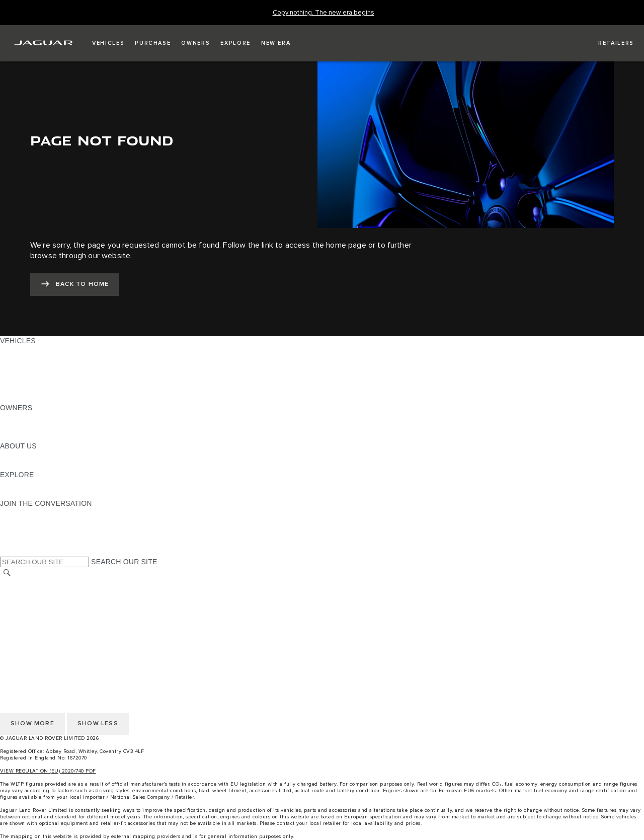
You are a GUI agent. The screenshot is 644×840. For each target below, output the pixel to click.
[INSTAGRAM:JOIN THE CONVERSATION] (25, 513)
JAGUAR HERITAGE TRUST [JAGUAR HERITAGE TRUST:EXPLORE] (47, 494)
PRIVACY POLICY (30, 622)
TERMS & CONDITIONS (40, 602)
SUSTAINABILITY (29, 465)
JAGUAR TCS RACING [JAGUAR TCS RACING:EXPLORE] (38, 484)
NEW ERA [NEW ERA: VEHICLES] (17, 398)
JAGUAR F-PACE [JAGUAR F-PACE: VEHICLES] (29, 350)
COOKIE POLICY (28, 631)
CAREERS (17, 593)
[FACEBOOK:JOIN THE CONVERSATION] (24, 542)
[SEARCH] (7, 573)
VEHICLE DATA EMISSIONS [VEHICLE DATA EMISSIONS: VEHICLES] (46, 389)
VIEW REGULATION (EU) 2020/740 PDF (48, 771)
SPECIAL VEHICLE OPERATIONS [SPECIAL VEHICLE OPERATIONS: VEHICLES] (56, 369)
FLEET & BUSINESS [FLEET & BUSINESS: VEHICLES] (34, 379)
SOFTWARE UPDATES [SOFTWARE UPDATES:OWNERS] (38, 436)
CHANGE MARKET (31, 583)
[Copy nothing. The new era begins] (324, 13)
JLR (7, 455)
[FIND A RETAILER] (607, 43)
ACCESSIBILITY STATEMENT (49, 641)
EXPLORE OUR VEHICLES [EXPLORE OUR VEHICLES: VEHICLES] (45, 360)
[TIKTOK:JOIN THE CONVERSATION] (17, 522)
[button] (108, 43)
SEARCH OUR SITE (124, 562)
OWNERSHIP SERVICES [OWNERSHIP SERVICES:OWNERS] (41, 417)
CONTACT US (23, 612)
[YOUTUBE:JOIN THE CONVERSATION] (21, 532)
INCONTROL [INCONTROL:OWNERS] (21, 427)
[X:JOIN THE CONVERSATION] (7, 551)
